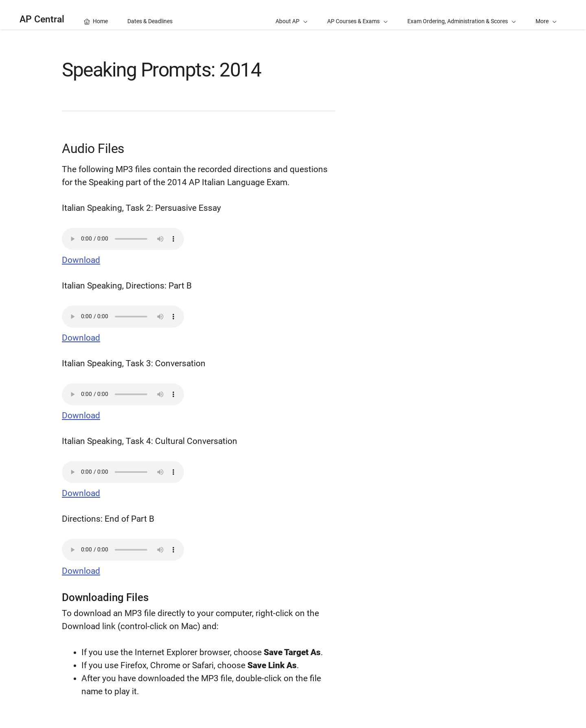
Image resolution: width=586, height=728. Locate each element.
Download (81, 260)
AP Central (42, 19)
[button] (546, 15)
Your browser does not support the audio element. (123, 239)
